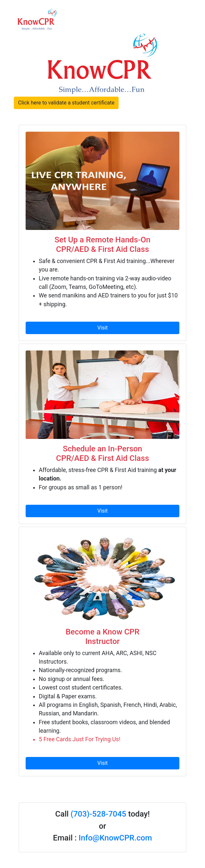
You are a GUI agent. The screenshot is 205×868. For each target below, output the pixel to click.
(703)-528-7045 (98, 814)
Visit (102, 328)
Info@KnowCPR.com (115, 838)
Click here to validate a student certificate (66, 103)
